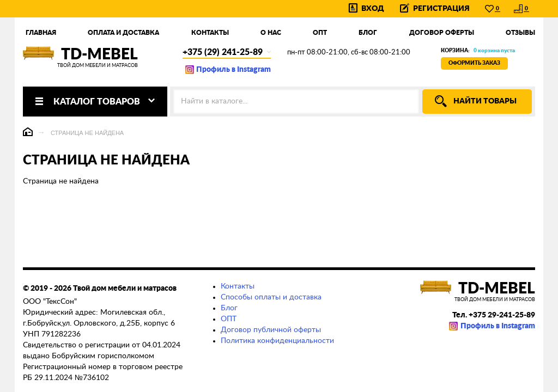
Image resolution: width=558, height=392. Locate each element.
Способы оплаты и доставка (271, 297)
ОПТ (229, 319)
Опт (320, 33)
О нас (271, 33)
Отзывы (520, 33)
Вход (373, 9)
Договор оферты (442, 33)
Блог (368, 33)
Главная (41, 33)
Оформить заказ (474, 63)
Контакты (210, 33)
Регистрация (441, 9)
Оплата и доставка (123, 33)
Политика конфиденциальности (277, 341)
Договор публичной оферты (271, 330)
